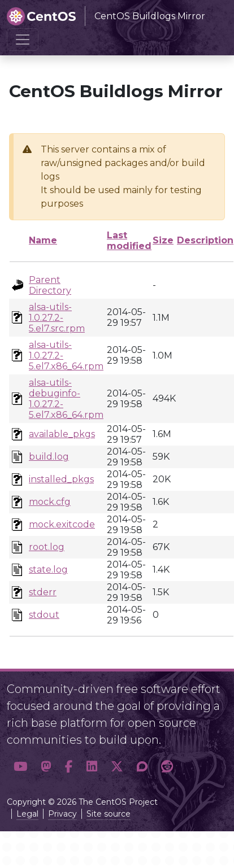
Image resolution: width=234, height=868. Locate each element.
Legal (27, 814)
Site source (109, 814)
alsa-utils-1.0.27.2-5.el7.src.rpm (57, 318)
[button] (20, 767)
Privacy (62, 814)
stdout (44, 615)
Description (205, 240)
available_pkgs (62, 434)
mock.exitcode (62, 524)
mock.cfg (50, 502)
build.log (49, 457)
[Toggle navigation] (23, 40)
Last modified (129, 241)
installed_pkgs (61, 479)
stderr (43, 592)
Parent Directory (50, 285)
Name (43, 240)
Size (163, 240)
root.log (47, 547)
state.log (48, 570)
